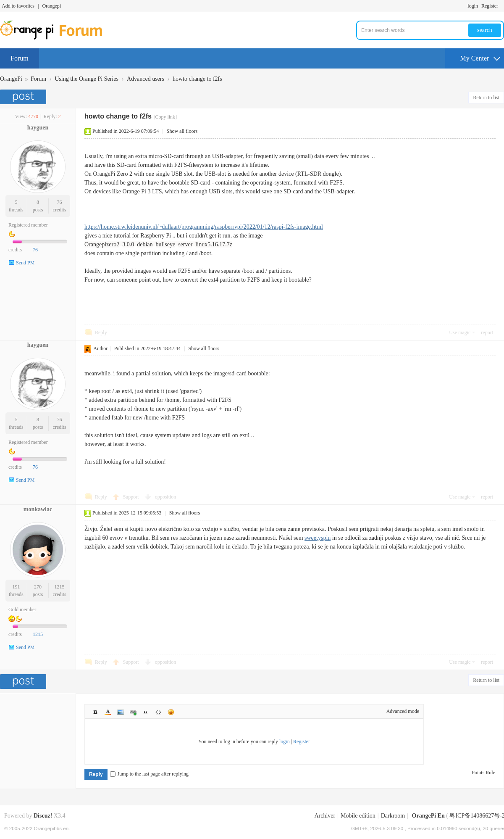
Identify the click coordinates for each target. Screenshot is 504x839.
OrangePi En (428, 816)
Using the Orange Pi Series (87, 79)
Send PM (25, 263)
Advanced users (146, 79)
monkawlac (38, 509)
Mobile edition (358, 816)
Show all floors (182, 131)
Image (121, 712)
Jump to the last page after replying (149, 774)
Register (490, 6)
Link (133, 712)
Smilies (171, 712)
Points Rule (483, 773)
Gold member (22, 609)
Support (132, 497)
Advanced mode (403, 711)
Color (108, 712)
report (487, 332)
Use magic (460, 332)
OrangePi (11, 79)
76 (60, 202)
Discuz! (43, 816)
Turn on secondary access (502, 6)
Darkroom (393, 816)
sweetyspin (318, 538)
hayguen (38, 128)
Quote (146, 712)
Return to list (486, 98)
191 (16, 587)
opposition (166, 497)
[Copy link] (165, 117)
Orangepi (51, 6)
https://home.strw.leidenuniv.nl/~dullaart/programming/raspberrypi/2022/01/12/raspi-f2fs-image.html (204, 227)
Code (158, 712)
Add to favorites (18, 6)
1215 (60, 587)
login (473, 6)
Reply (101, 332)
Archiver (325, 816)
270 (38, 587)
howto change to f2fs (197, 79)
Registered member (28, 225)
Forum (20, 58)
